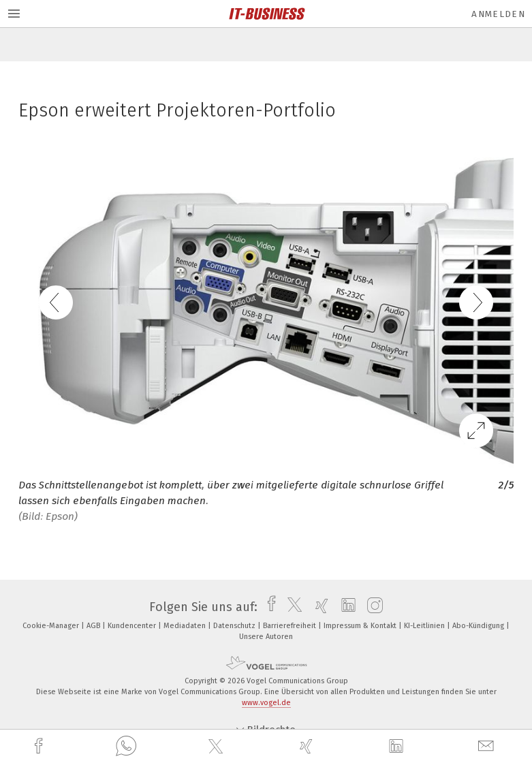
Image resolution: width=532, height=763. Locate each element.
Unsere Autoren (266, 637)
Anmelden (498, 14)
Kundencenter (133, 626)
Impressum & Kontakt (361, 626)
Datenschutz (235, 626)
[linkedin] (398, 747)
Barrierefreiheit (291, 626)
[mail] (488, 746)
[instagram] (372, 607)
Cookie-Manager (52, 626)
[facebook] (40, 746)
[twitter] (217, 747)
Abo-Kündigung (479, 626)
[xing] (308, 746)
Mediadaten (186, 626)
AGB (94, 626)
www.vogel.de (266, 703)
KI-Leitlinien (425, 626)
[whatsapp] (126, 747)
